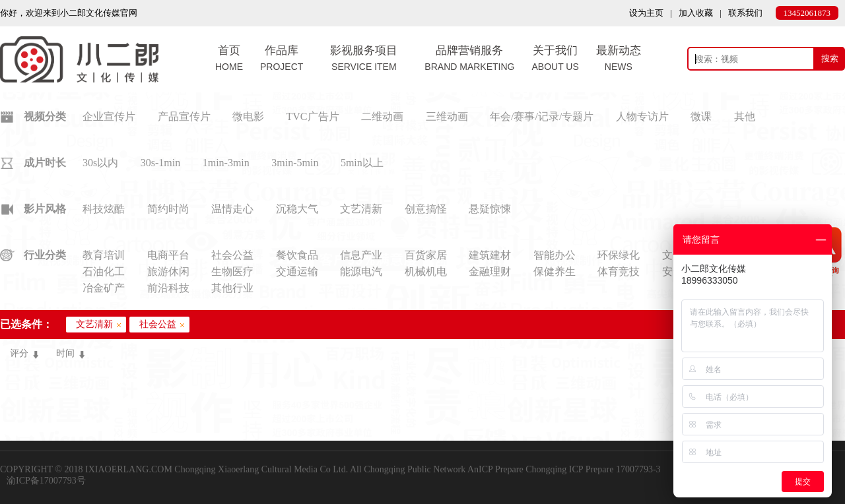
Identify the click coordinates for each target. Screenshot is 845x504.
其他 (745, 116)
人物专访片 (642, 116)
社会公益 (232, 255)
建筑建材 (490, 255)
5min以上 (362, 163)
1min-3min (226, 163)
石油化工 (104, 271)
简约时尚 (168, 209)
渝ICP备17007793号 (46, 481)
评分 (19, 353)
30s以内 (100, 163)
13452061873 (807, 13)
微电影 (248, 116)
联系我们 (745, 13)
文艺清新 (361, 209)
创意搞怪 (426, 209)
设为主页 (646, 13)
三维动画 (447, 116)
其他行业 (232, 288)
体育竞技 (619, 271)
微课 (701, 116)
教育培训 (104, 255)
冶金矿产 (104, 288)
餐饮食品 (297, 255)
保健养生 (555, 271)
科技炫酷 (104, 209)
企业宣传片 (109, 116)
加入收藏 (696, 13)
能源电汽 (361, 271)
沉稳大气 (297, 209)
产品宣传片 (184, 116)
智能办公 (555, 255)
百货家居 (426, 255)
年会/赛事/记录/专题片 (542, 116)
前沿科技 (168, 288)
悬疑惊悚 (490, 209)
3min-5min (295, 163)
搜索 (830, 58)
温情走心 (232, 209)
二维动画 (382, 116)
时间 (65, 353)
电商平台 (168, 255)
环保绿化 (619, 255)
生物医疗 (232, 271)
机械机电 (426, 271)
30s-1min (160, 163)
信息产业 (361, 255)
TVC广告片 (313, 116)
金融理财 (490, 271)
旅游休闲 (168, 271)
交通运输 (297, 271)
